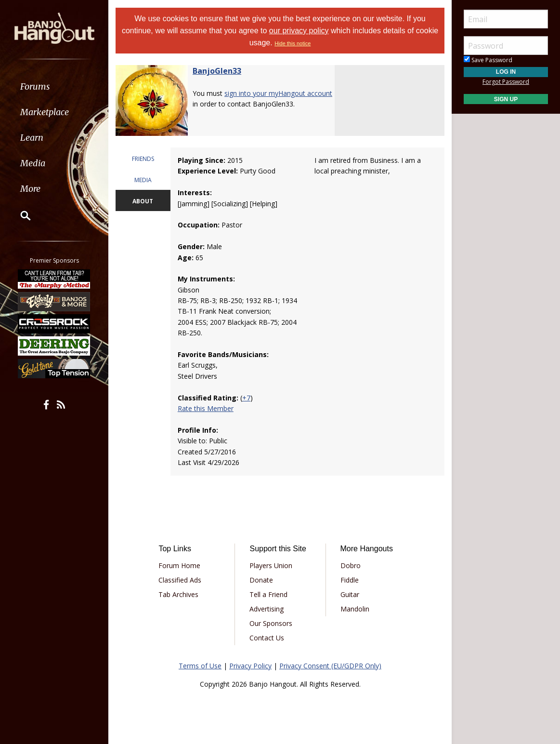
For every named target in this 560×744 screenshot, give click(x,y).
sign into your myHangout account (278, 93)
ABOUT (143, 201)
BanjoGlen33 (217, 71)
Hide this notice (293, 43)
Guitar (350, 594)
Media (33, 163)
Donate (261, 580)
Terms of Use (200, 666)
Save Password (488, 60)
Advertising (267, 609)
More (30, 189)
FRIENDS (143, 159)
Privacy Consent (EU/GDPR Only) (330, 666)
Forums (35, 86)
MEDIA (143, 180)
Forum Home (179, 565)
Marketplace (45, 112)
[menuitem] (54, 86)
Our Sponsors (271, 623)
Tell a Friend (268, 594)
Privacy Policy (250, 666)
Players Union (271, 565)
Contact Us (267, 638)
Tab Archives (178, 594)
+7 (246, 398)
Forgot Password (506, 82)
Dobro (351, 565)
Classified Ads (180, 580)
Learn (32, 138)
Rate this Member (206, 408)
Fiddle (350, 580)
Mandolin (355, 609)
